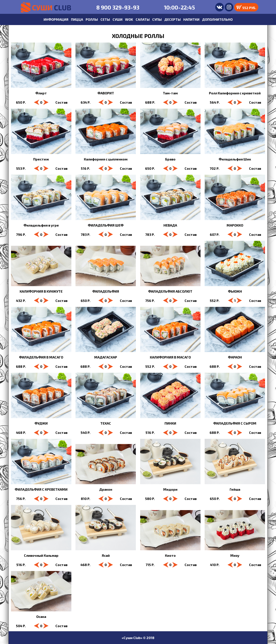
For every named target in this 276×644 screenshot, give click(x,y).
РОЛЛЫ (92, 19)
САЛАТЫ (143, 19)
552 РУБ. (246, 7)
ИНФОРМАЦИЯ (56, 19)
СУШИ (118, 19)
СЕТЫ (105, 19)
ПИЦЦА (77, 19)
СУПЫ (157, 19)
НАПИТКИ (191, 19)
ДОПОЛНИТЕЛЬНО (217, 19)
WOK (129, 19)
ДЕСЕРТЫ (172, 19)
